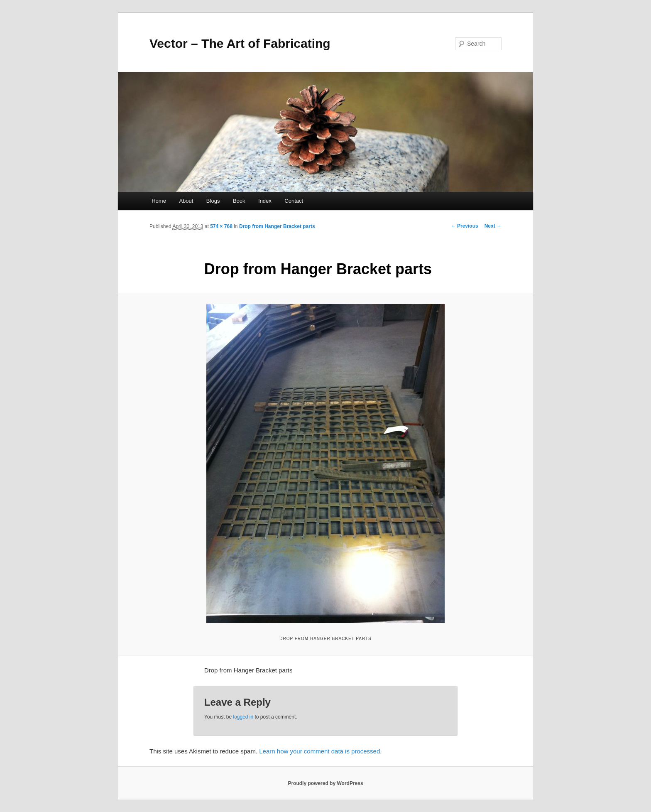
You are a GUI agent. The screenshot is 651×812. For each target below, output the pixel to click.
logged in (243, 717)
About (186, 201)
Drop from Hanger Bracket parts (277, 226)
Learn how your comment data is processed (319, 751)
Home (159, 201)
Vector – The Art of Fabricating (240, 43)
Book (239, 201)
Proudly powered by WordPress (325, 783)
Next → (493, 226)
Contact (294, 201)
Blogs (213, 201)
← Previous (465, 226)
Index (265, 201)
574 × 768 (221, 226)
